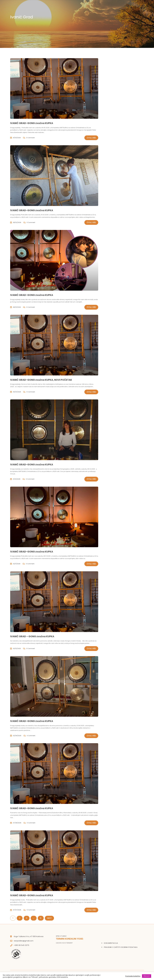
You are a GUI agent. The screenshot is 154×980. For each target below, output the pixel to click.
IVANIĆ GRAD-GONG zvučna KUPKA (32, 123)
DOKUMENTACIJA (111, 943)
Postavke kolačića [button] (133, 976)
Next (49, 918)
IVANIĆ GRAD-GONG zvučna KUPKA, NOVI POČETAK (41, 380)
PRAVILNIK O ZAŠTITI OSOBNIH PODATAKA (121, 947)
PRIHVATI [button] (147, 976)
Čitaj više (91, 138)
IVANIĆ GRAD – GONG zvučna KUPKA (32, 636)
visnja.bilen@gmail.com (24, 941)
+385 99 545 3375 (21, 945)
